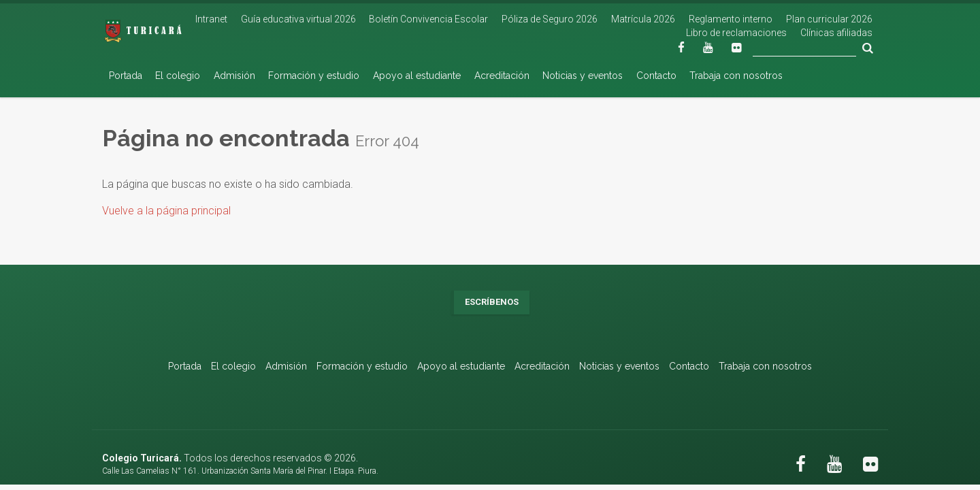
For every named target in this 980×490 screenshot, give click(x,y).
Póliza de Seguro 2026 (550, 19)
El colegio (178, 76)
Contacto (656, 76)
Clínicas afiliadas (836, 33)
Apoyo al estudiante (417, 76)
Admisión (234, 76)
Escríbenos (492, 302)
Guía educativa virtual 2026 (298, 19)
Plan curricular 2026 (829, 19)
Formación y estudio (314, 76)
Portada (126, 76)
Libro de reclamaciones (736, 33)
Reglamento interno (731, 19)
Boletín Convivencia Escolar (428, 19)
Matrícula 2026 (643, 19)
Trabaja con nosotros (736, 76)
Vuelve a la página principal (166, 211)
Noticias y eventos (583, 76)
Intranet (211, 19)
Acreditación (502, 76)
